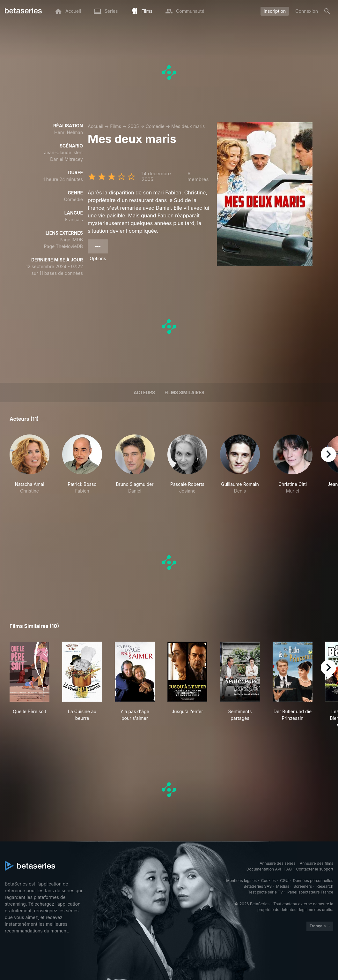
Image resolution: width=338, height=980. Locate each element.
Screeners (303, 886)
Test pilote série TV (265, 892)
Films (116, 126)
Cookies (268, 881)
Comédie (155, 126)
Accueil (96, 126)
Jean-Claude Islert (63, 152)
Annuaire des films (316, 863)
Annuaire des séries (277, 863)
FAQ (288, 869)
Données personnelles (313, 881)
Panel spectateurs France (310, 892)
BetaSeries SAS (258, 886)
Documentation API (264, 869)
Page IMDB (71, 240)
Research (325, 886)
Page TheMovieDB (63, 246)
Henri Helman (69, 132)
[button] (29, 468)
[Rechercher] (327, 11)
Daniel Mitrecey (66, 159)
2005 (133, 126)
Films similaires (184, 392)
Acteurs (144, 392)
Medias (283, 886)
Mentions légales (241, 881)
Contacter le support (315, 869)
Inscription (275, 11)
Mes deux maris (188, 126)
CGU (284, 881)
